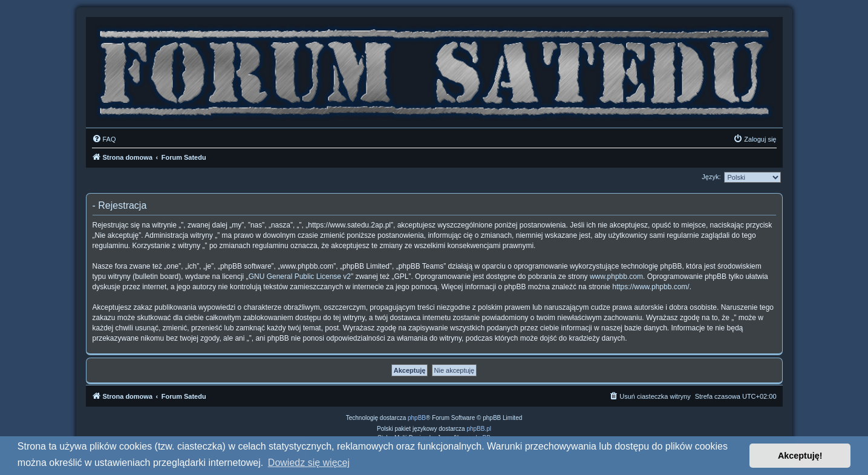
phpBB (417, 418)
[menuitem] (104, 139)
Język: (711, 177)
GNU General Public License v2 (300, 277)
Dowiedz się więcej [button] (309, 463)
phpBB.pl (479, 429)
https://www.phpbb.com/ (651, 287)
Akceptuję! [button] (800, 456)
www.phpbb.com (616, 277)
